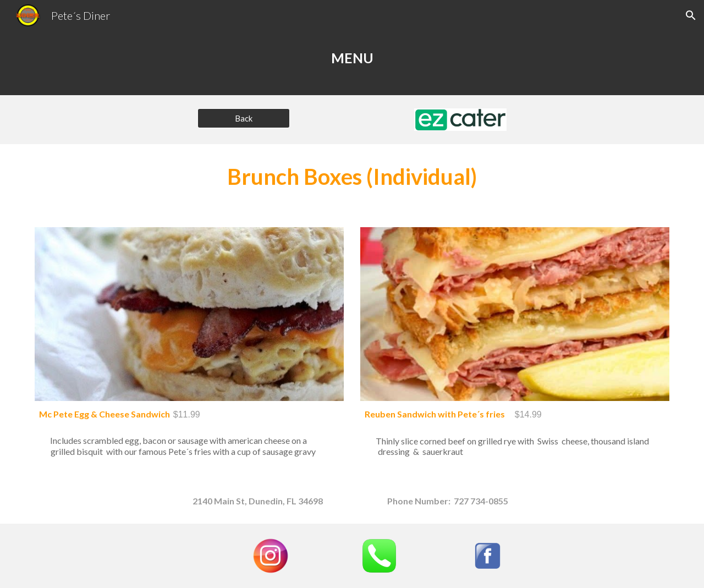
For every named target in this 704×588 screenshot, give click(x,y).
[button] (691, 15)
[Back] (244, 118)
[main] (352, 63)
